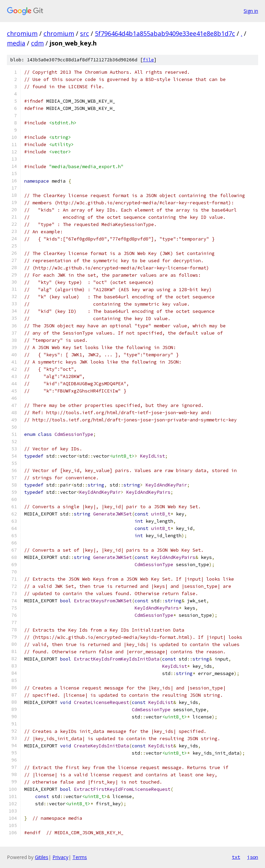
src (85, 33)
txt (236, 857)
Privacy (60, 857)
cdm (37, 43)
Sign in (251, 11)
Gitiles (42, 857)
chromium (22, 33)
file (148, 60)
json (253, 857)
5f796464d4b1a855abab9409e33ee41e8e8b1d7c (165, 33)
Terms (80, 857)
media (16, 43)
